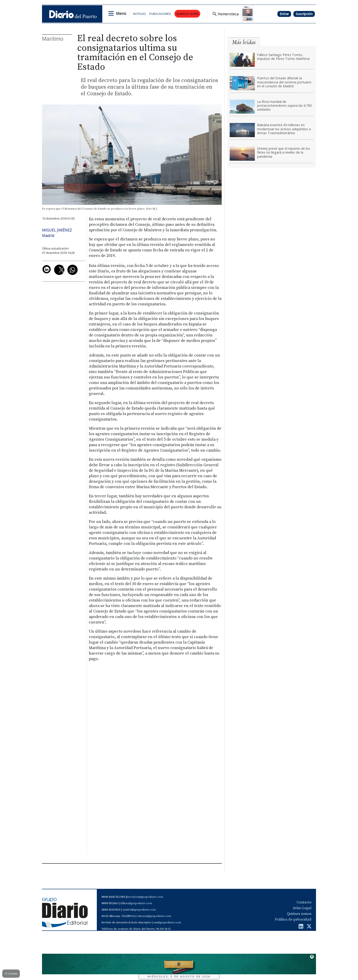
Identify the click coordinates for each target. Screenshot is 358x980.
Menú (121, 13)
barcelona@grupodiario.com (145, 897)
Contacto (304, 902)
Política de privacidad (293, 919)
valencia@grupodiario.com (154, 916)
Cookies (11, 973)
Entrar (284, 14)
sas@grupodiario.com (167, 923)
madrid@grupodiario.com (139, 910)
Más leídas (244, 42)
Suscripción (304, 14)
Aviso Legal (302, 908)
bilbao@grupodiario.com (136, 903)
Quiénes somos (299, 914)
